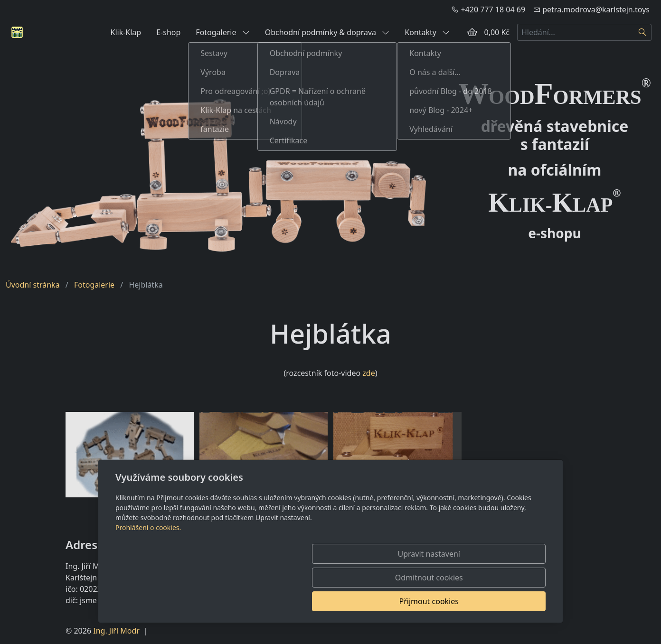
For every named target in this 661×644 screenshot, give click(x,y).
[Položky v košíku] (472, 32)
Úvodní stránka (33, 285)
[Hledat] (643, 32)
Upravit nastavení (310, 601)
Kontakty (427, 32)
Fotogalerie (222, 32)
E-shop (168, 32)
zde (368, 373)
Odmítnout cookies (405, 601)
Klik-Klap (126, 32)
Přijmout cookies (500, 601)
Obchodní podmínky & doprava (327, 32)
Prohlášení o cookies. (148, 575)
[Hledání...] (576, 32)
